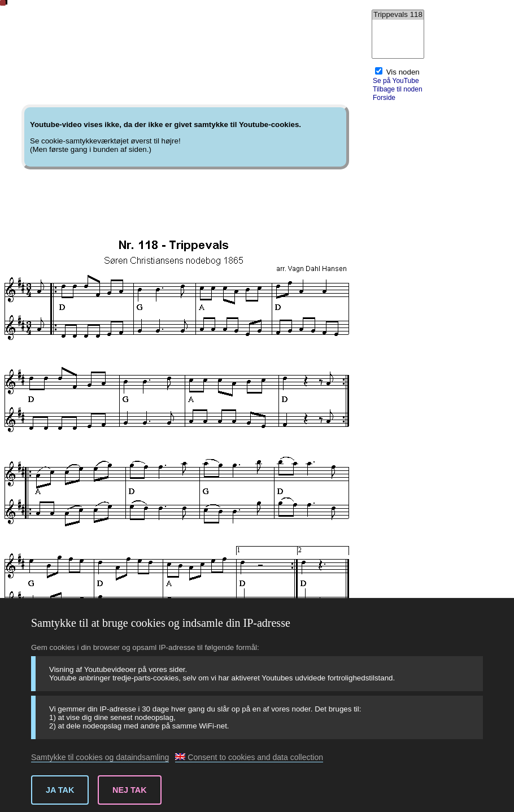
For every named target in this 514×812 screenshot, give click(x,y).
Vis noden (403, 72)
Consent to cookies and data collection (249, 757)
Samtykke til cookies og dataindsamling (100, 757)
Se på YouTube (396, 81)
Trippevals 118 (398, 15)
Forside (384, 98)
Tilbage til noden (398, 89)
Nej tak (130, 790)
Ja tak (60, 790)
